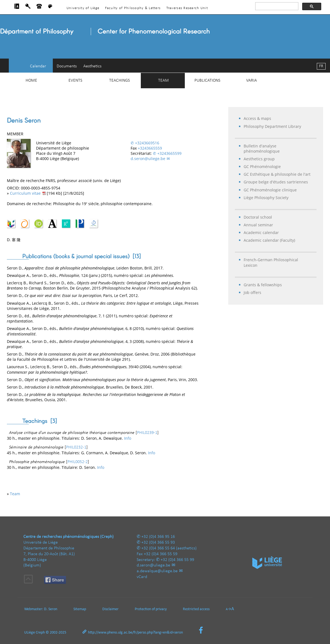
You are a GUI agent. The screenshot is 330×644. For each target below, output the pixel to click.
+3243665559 (150, 148)
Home (31, 81)
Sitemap (80, 609)
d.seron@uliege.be (148, 159)
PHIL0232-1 (76, 447)
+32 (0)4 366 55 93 (158, 543)
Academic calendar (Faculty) (269, 240)
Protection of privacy (151, 609)
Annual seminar (258, 225)
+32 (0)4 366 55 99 (177, 560)
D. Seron (51, 609)
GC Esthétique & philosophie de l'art (277, 174)
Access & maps (257, 118)
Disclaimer (110, 609)
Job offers (252, 292)
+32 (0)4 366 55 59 (161, 554)
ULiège (30, 633)
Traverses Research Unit (187, 8)
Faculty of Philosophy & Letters (133, 8)
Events (75, 81)
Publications (207, 81)
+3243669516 (147, 143)
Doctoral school (258, 217)
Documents (67, 66)
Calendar (38, 66)
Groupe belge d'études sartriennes (276, 182)
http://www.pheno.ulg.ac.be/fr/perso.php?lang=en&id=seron (135, 633)
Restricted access (196, 609)
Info (128, 438)
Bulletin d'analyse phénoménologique (262, 148)
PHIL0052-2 (78, 462)
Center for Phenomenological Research (154, 31)
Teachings (119, 81)
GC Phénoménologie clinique (270, 190)
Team (163, 81)
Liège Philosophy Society (266, 198)
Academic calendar (261, 232)
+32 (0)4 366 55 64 (158, 548)
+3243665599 (169, 153)
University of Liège (83, 8)
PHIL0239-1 (147, 433)
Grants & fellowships (263, 285)
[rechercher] (276, 6)
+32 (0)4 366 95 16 (158, 537)
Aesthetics (92, 66)
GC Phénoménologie (262, 166)
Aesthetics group (259, 159)
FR (321, 66)
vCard (142, 577)
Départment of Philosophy (37, 31)
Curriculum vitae (25, 193)
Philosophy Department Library (272, 126)
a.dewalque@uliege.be (157, 571)
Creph (40, 633)
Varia (251, 81)
